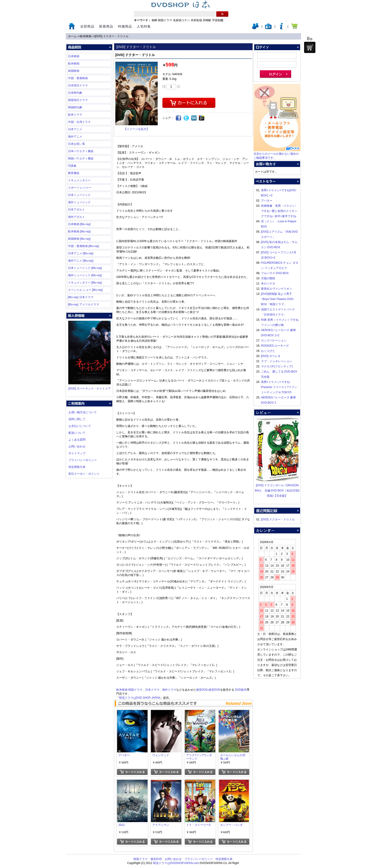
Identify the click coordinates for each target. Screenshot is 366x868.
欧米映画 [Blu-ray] (79, 231)
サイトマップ (77, 453)
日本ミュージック (79, 195)
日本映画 (74, 56)
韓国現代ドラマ (78, 100)
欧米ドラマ (75, 115)
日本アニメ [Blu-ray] (81, 253)
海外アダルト (76, 217)
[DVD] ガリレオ (271, 356)
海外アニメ (75, 137)
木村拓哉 (196, 20)
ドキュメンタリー (79, 180)
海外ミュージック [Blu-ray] (85, 275)
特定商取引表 (77, 467)
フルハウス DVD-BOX (275, 273)
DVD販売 (241, 690)
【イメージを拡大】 (137, 129)
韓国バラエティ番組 (81, 158)
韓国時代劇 (75, 107)
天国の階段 (268, 278)
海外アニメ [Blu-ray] (81, 261)
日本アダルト (76, 210)
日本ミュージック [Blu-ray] (85, 268)
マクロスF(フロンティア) (277, 366)
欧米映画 (86, 36)
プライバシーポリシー (83, 460)
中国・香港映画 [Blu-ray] (84, 246)
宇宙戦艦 (218, 20)
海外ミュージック (79, 202)
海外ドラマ (169, 690)
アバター (267, 201)
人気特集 (144, 26)
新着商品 (106, 26)
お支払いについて (80, 426)
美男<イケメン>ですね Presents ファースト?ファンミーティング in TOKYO (279, 387)
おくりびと (268, 351)
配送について (77, 433)
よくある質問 (77, 440)
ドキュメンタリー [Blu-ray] (85, 283)
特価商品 (125, 26)
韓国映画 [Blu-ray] (79, 239)
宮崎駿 (207, 20)
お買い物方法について (83, 412)
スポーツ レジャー (80, 188)
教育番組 (74, 173)
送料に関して (77, 419)
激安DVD (202, 690)
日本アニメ (75, 129)
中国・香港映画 (78, 78)
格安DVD (214, 690)
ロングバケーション (274, 341)
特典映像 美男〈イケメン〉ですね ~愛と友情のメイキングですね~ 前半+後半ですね (279, 211)
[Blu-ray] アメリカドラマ (84, 304)
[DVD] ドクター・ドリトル (112, 36)
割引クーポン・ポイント (84, 474)
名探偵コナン (181, 20)
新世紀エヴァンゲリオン (277, 289)
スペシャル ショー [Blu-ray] (85, 290)
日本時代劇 (75, 93)
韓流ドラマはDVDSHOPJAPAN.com (176, 863)
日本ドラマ (152, 690)
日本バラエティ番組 (81, 151)
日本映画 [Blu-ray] (79, 224)
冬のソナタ (268, 284)
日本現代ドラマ (78, 85)
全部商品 (87, 26)
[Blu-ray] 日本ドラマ (81, 297)
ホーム (72, 36)
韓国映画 (74, 71)
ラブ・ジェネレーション (277, 361)
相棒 (154, 20)
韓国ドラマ (165, 20)
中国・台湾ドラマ (79, 122)
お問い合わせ (77, 446)
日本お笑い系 (76, 144)
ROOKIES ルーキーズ (275, 346)
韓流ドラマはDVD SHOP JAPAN (140, 698)
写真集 (72, 166)
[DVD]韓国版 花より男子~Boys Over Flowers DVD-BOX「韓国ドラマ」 (278, 299)
